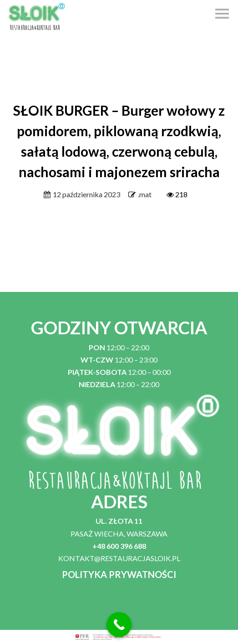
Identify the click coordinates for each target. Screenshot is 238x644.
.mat (145, 194)
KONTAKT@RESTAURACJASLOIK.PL (119, 558)
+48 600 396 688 (119, 546)
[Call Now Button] (119, 625)
